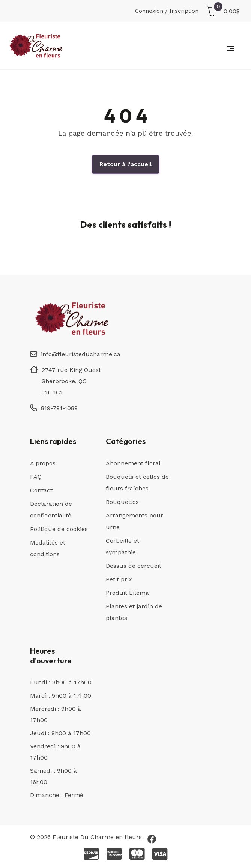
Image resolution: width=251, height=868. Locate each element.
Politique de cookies (59, 529)
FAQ (36, 477)
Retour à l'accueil (125, 164)
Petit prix (119, 579)
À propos (43, 463)
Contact (41, 490)
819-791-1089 (59, 408)
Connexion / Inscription (167, 11)
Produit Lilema (127, 593)
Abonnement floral (133, 463)
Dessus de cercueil (133, 566)
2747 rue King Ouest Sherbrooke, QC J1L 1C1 (71, 381)
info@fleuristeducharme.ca (81, 354)
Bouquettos (122, 502)
